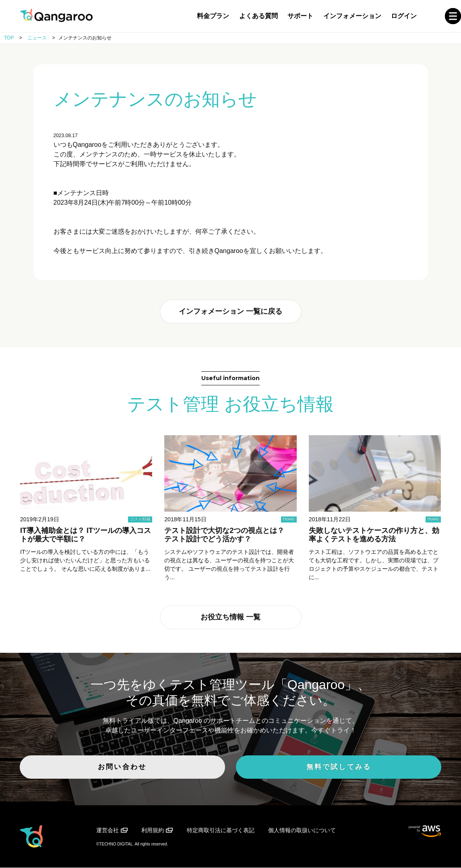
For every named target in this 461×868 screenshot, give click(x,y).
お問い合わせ (153, 770)
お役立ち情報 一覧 (230, 619)
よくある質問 (258, 16)
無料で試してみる (308, 770)
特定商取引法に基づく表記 (221, 831)
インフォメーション (352, 16)
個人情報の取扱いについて (302, 831)
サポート (300, 16)
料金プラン (213, 16)
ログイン (404, 16)
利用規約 (153, 831)
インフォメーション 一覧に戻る (230, 312)
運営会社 (107, 831)
